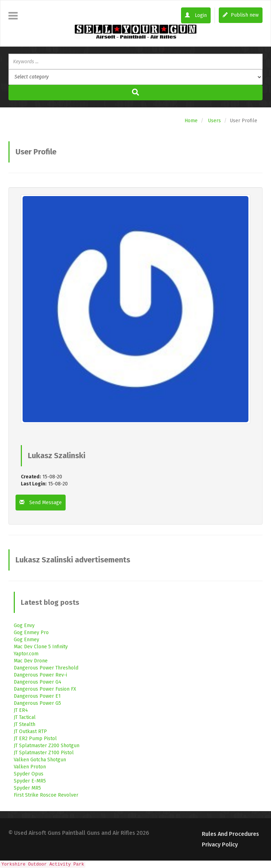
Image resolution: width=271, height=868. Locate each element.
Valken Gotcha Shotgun (40, 760)
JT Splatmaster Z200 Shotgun (47, 746)
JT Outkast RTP (30, 731)
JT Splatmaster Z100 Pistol (44, 753)
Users (214, 121)
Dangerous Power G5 (37, 703)
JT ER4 (21, 710)
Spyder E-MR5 (30, 781)
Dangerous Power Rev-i (40, 675)
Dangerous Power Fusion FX (45, 689)
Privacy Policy (220, 845)
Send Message (41, 503)
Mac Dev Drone (31, 661)
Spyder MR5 (27, 788)
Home (191, 121)
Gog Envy (24, 625)
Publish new (241, 15)
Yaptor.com (26, 654)
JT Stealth (25, 724)
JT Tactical (25, 717)
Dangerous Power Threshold (46, 668)
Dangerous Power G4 (38, 682)
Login (196, 15)
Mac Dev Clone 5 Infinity (41, 647)
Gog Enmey (26, 640)
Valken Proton (30, 767)
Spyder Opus (29, 774)
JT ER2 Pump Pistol (35, 739)
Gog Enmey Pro (31, 633)
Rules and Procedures (230, 834)
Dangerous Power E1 (37, 696)
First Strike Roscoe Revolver (46, 795)
